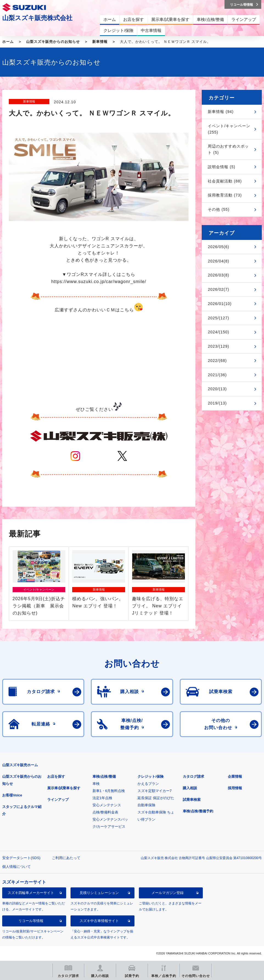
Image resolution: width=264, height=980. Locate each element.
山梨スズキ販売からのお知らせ (53, 42)
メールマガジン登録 (168, 893)
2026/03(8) (218, 275)
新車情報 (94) (221, 112)
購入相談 (190, 788)
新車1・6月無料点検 (109, 791)
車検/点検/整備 (104, 776)
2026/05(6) (218, 247)
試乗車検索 (192, 800)
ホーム (8, 42)
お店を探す (56, 776)
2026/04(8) (218, 261)
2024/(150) (218, 332)
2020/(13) (217, 389)
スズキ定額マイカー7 (155, 791)
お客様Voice (12, 795)
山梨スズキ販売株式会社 (37, 18)
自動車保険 (146, 805)
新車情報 (100, 42)
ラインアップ (58, 800)
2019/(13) (217, 403)
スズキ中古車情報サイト (99, 921)
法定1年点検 (102, 798)
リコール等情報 (31, 921)
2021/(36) (217, 375)
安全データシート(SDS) (21, 858)
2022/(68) (217, 361)
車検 (96, 784)
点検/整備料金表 (106, 812)
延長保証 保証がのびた (156, 798)
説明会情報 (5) (221, 167)
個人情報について (16, 867)
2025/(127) (218, 318)
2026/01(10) (220, 304)
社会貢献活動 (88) (225, 181)
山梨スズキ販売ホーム (20, 765)
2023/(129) (218, 346)
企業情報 (235, 776)
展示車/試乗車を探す (64, 788)
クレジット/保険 (151, 776)
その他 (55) (219, 209)
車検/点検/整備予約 (198, 811)
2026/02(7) (218, 289)
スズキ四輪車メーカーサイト (31, 893)
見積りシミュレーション (99, 893)
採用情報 (235, 788)
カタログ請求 (193, 776)
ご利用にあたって (66, 858)
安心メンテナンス (107, 805)
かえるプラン (148, 784)
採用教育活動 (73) (225, 195)
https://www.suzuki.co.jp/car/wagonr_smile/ (99, 282)
